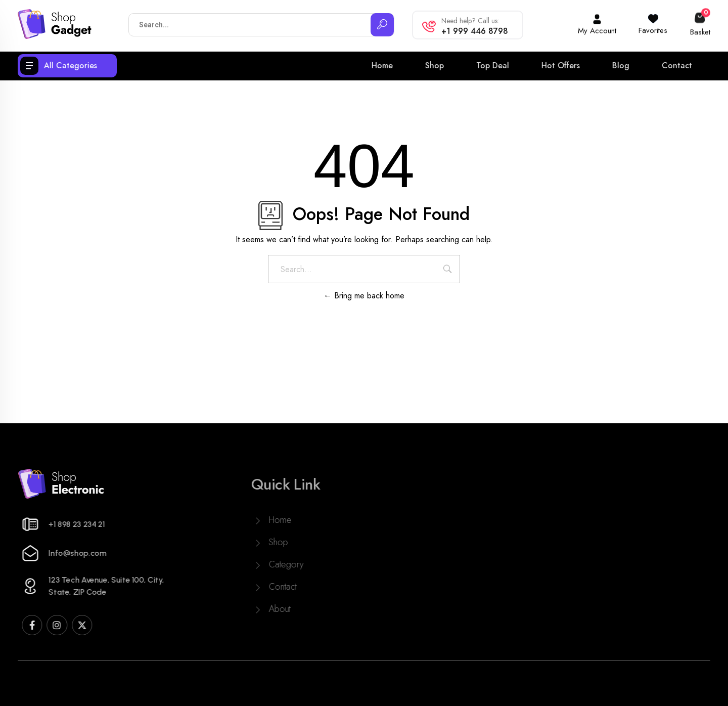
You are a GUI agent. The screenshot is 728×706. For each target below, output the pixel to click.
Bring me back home (364, 296)
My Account (597, 28)
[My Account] (597, 16)
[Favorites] (653, 15)
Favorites (653, 26)
